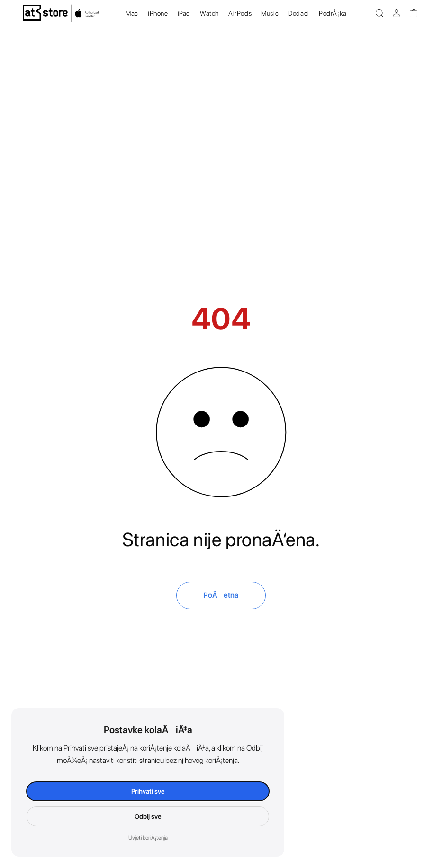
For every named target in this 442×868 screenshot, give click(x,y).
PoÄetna (221, 595)
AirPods (240, 13)
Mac (132, 13)
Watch (209, 13)
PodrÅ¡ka (333, 13)
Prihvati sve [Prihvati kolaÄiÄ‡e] (148, 791)
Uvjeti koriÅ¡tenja (148, 838)
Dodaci (299, 13)
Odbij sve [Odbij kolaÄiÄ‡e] (148, 816)
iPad (184, 13)
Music (270, 13)
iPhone (158, 13)
